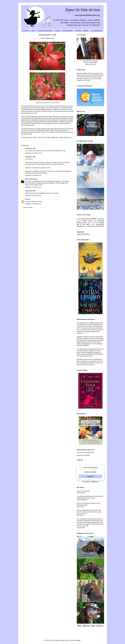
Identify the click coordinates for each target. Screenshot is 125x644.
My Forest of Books (68, 31)
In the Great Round (84, 219)
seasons (93, 225)
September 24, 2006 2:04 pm (33, 195)
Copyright (58, 31)
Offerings (86, 31)
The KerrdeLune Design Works (85, 453)
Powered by (90, 482)
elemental (101, 221)
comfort (84, 221)
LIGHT (94, 219)
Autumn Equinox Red (47, 38)
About (33, 31)
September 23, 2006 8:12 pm (33, 187)
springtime (80, 226)
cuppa (90, 221)
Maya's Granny (30, 179)
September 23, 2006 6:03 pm (33, 175)
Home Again (26, 31)
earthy (95, 221)
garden (85, 223)
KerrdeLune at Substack (83, 455)
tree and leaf (99, 226)
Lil (26, 199)
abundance (101, 219)
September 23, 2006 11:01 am (34, 153)
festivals (80, 223)
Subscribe (90, 476)
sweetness (91, 226)
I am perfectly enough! (97, 31)
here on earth (91, 223)
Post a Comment (28, 207)
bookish (79, 221)
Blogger (78, 640)
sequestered (100, 224)
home (97, 223)
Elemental (78, 31)
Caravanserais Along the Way (45, 31)
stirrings (86, 226)
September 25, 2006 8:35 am (33, 204)
